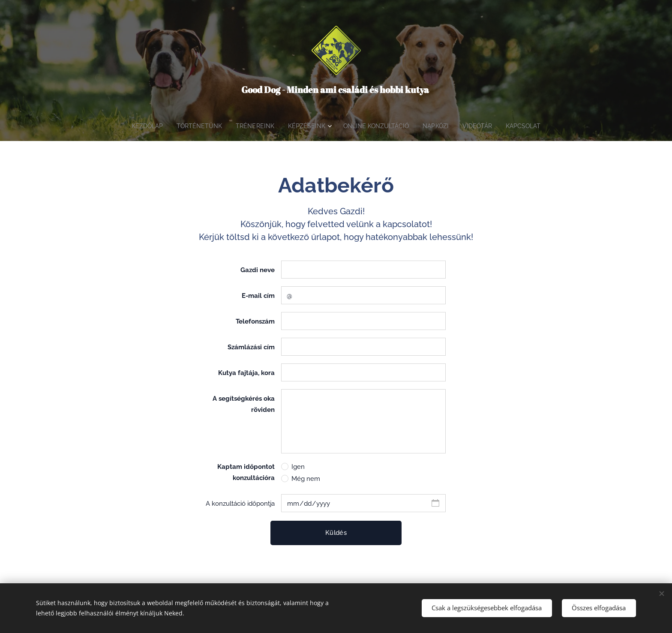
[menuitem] (140, 126)
